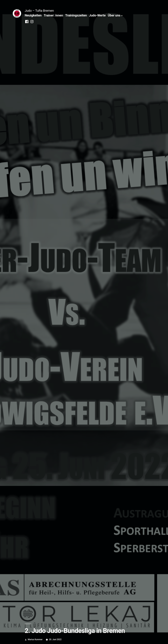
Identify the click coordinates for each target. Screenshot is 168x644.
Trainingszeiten (76, 15)
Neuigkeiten (33, 15)
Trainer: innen (53, 15)
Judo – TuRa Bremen (39, 11)
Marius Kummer (35, 639)
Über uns (114, 15)
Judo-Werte (97, 15)
